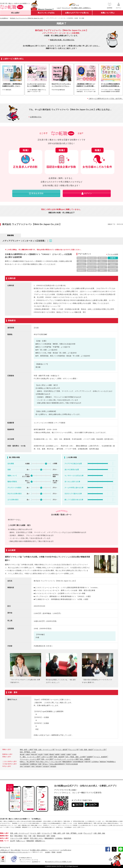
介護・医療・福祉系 (86, 750)
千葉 (30, 836)
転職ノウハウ (4, 841)
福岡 (48, 836)
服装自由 (103, 762)
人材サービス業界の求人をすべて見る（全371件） (106, 99)
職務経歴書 (30, 841)
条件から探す (4, 838)
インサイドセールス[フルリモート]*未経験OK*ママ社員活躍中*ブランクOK (37, 85)
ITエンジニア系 (73, 750)
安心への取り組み (16, 850)
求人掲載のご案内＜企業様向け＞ (81, 8)
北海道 (74, 754)
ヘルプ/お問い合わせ (66, 850)
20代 (21, 766)
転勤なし (23, 762)
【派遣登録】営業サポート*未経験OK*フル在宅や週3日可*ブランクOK (86, 85)
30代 (33, 766)
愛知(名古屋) (41, 836)
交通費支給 (33, 764)
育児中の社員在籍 (72, 764)
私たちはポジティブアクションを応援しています (58, 862)
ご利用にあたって (5, 850)
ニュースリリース (54, 850)
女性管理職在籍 (78, 762)
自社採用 (59, 852)
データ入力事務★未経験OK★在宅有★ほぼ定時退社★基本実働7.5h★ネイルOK (111, 85)
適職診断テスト (40, 841)
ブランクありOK (56, 762)
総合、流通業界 (85, 759)
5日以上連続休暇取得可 (57, 764)
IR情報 (53, 852)
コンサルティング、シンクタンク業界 (66, 759)
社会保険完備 (24, 764)
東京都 (22, 754)
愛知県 (52, 754)
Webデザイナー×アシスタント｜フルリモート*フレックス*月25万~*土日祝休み (61, 85)
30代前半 (39, 766)
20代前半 (46, 766)
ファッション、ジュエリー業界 (30, 759)
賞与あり (45, 764)
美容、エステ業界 (47, 759)
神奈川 (17, 836)
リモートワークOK (16, 838)
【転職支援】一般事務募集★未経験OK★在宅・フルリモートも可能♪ (12, 85)
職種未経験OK (67, 762)
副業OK (26, 838)
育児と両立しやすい (43, 762)
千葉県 (46, 754)
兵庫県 (63, 754)
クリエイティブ (47, 833)
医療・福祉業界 (59, 757)
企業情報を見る (36, 117)
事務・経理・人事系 (26, 750)
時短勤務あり (111, 762)
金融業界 (90, 757)
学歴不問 (87, 762)
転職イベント (21, 841)
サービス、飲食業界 (101, 757)
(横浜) (21, 836)
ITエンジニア (88, 833)
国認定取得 (68, 838)
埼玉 (25, 836)
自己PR (13, 841)
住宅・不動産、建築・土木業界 (76, 757)
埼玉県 (40, 754)
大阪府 (28, 754)
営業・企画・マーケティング (19, 833)
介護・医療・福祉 (99, 833)
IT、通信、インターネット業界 (30, 757)
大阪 (34, 836)
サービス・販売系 (61, 750)
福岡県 (57, 754)
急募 (40, 764)
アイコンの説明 (113, 254)
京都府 (69, 754)
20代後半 (27, 766)
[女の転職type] (4, 852)
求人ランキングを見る (46, 13)
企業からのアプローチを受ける (77, 13)
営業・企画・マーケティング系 (44, 750)
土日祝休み (95, 762)
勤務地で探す (4, 836)
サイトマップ (66, 8)
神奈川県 (34, 754)
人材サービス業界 (47, 757)
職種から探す (4, 833)
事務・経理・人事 (59, 833)
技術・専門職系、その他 (28, 752)
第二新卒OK (31, 762)
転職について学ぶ (108, 13)
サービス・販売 (35, 833)
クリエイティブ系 (100, 750)
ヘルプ (59, 8)
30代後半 (53, 766)
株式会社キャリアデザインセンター (18, 852)
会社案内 (48, 852)
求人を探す (15, 13)
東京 (12, 836)
